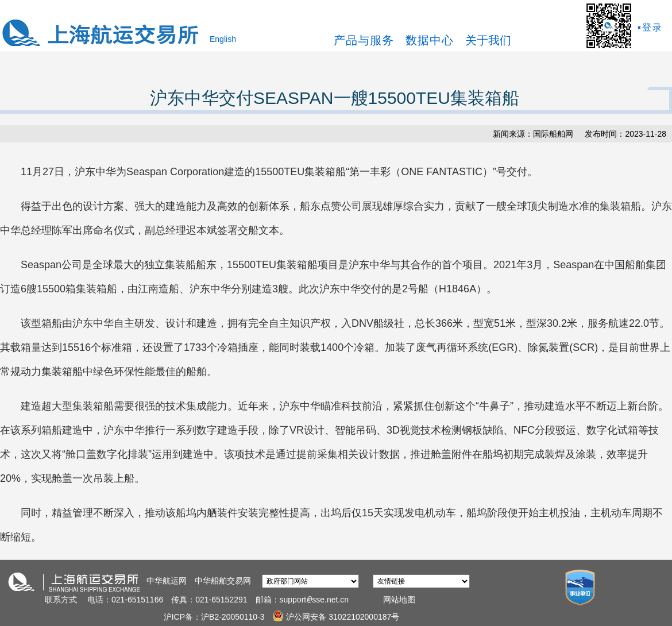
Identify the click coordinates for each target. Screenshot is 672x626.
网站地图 (399, 600)
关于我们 (488, 40)
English (223, 39)
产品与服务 (364, 40)
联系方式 (61, 600)
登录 (652, 27)
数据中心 (430, 40)
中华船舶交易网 (223, 581)
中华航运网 (167, 581)
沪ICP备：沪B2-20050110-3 (215, 617)
